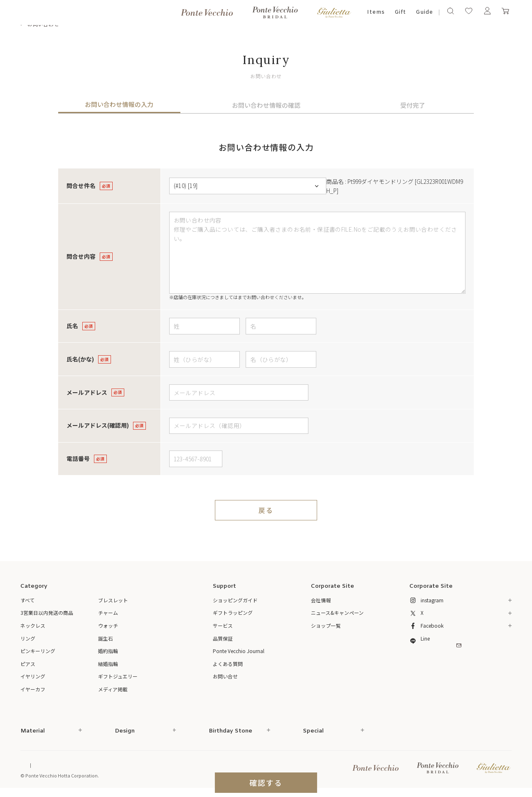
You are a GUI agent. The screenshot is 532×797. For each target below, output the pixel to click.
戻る (266, 510)
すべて (28, 600)
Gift (400, 12)
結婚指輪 (108, 664)
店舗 (242, 297)
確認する (266, 782)
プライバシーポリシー (194, 765)
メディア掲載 (113, 689)
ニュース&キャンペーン (337, 613)
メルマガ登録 (460, 661)
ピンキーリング (38, 651)
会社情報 (321, 600)
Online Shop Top (39, 765)
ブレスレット (113, 600)
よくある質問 (228, 664)
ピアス (28, 664)
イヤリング (33, 676)
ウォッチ (108, 625)
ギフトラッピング (233, 613)
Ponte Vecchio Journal (239, 651)
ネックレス (33, 625)
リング (28, 638)
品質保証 (223, 638)
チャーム (108, 613)
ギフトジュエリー (118, 676)
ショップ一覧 (326, 625)
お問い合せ (225, 676)
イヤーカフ (33, 689)
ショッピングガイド (235, 600)
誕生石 (106, 638)
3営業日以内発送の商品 (47, 613)
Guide (424, 12)
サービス (223, 625)
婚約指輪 (108, 651)
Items (376, 12)
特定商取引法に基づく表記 (103, 765)
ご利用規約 (151, 765)
